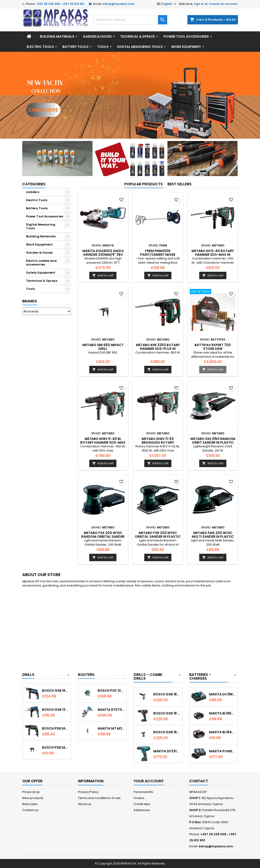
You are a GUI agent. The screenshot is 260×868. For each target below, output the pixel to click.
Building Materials (57, 36)
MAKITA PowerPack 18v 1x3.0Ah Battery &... (222, 751)
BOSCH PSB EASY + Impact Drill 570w (55, 747)
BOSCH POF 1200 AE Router (111, 691)
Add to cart (103, 275)
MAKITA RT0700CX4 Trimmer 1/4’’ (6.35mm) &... (111, 710)
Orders (139, 798)
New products (33, 798)
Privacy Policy (88, 792)
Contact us (30, 810)
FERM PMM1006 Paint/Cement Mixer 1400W (158, 255)
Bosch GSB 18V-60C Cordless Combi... (167, 732)
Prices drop (31, 792)
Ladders (33, 192)
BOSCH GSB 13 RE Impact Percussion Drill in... (55, 710)
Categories (34, 184)
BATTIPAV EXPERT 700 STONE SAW (213, 347)
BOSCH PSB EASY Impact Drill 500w (55, 728)
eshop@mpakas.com (118, 4)
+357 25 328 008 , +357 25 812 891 (60, 4)
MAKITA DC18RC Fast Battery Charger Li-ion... (222, 694)
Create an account (223, 4)
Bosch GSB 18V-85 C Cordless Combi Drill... (167, 694)
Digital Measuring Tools (140, 47)
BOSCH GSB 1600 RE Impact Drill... (55, 691)
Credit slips (142, 804)
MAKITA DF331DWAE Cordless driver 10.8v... (167, 751)
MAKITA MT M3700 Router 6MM (111, 728)
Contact (199, 781)
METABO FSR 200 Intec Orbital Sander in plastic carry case (158, 537)
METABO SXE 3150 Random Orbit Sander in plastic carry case (213, 442)
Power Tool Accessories (186, 36)
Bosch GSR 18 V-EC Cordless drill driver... (167, 713)
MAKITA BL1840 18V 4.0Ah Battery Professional (222, 732)
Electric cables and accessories (41, 263)
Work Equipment (186, 47)
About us (85, 804)
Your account (149, 781)
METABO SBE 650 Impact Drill (103, 347)
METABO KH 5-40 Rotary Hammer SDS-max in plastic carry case (213, 255)
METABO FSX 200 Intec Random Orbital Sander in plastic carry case (103, 537)
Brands (30, 301)
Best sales (30, 804)
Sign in (199, 4)
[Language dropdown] (167, 4)
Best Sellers (180, 184)
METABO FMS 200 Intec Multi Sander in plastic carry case (213, 537)
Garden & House (97, 36)
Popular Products (144, 184)
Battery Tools (75, 47)
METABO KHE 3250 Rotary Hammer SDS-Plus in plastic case (158, 349)
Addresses (142, 810)
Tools (103, 47)
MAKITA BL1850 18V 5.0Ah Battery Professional (222, 713)
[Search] (130, 20)
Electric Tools (40, 47)
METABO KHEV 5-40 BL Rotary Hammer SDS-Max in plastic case (103, 442)
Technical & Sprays (138, 36)
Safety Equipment (41, 273)
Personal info (143, 792)
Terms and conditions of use (99, 798)
